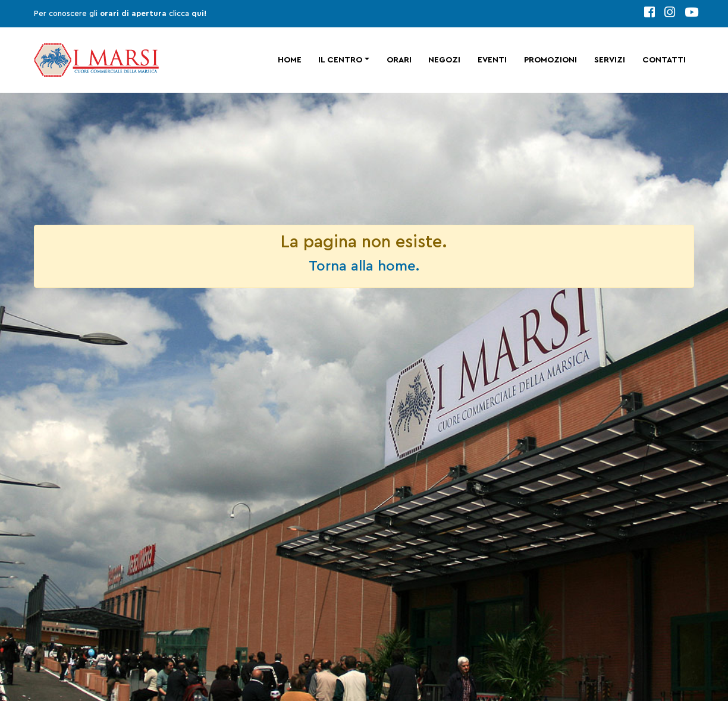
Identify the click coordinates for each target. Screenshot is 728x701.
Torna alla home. (364, 266)
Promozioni (550, 60)
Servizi (610, 60)
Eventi (492, 60)
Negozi (444, 60)
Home (290, 60)
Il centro (340, 60)
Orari (399, 60)
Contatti (664, 60)
